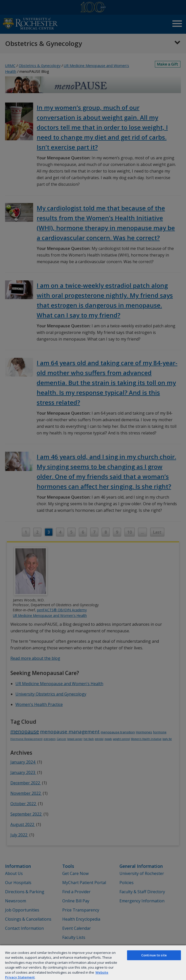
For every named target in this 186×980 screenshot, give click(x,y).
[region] (93, 962)
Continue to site (154, 955)
